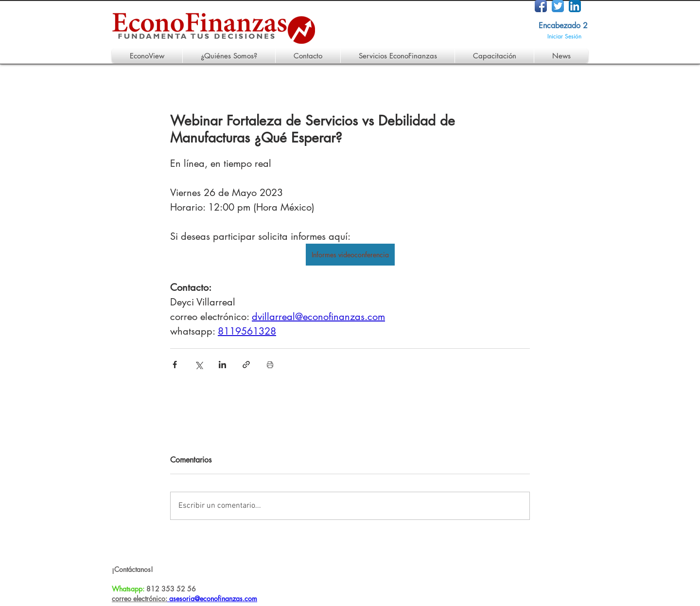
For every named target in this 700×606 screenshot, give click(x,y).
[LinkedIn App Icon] (575, 6)
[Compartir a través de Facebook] (175, 365)
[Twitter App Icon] (558, 6)
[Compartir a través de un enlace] (246, 365)
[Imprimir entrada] (270, 365)
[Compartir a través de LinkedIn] (222, 365)
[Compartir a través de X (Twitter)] (199, 365)
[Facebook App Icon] (541, 6)
